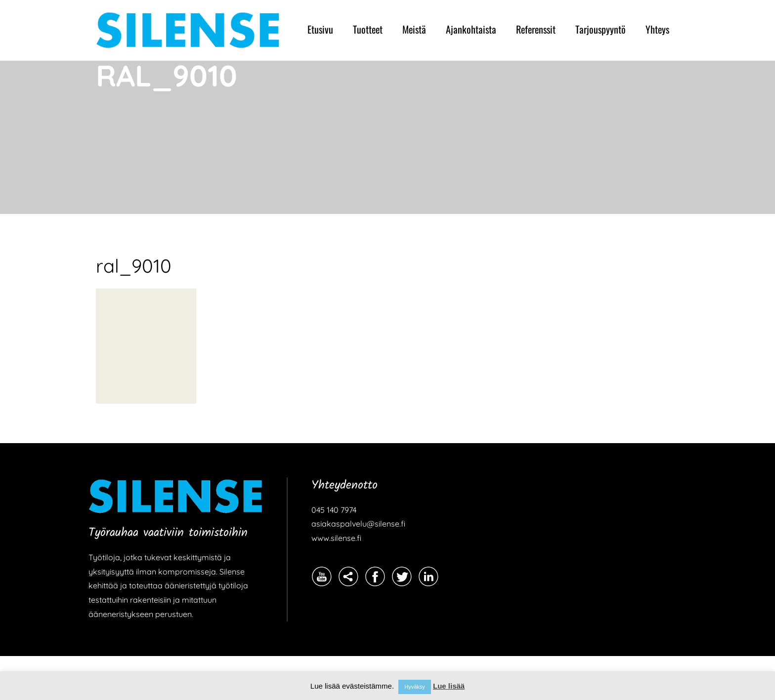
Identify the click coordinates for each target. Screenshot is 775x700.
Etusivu (320, 29)
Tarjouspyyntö (601, 29)
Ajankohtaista (471, 29)
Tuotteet (368, 29)
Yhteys (657, 29)
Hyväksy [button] (415, 687)
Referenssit (536, 29)
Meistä (414, 29)
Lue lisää (449, 686)
